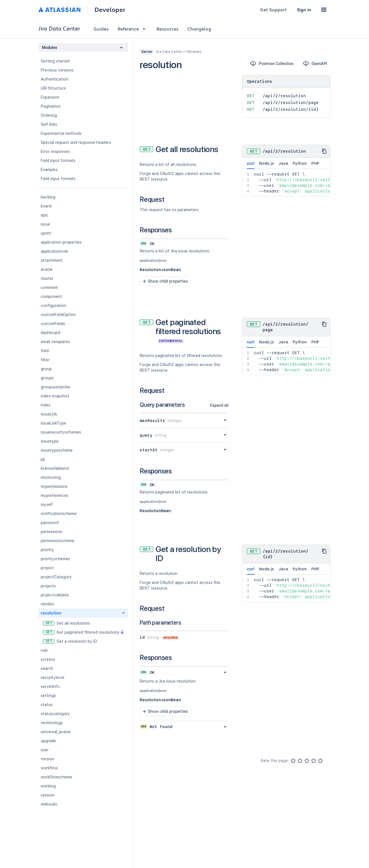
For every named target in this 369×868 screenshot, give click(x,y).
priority (47, 550)
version (48, 759)
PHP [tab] (315, 163)
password (50, 523)
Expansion (50, 97)
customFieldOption (58, 315)
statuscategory (55, 714)
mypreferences (55, 495)
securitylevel (52, 677)
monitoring (51, 477)
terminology (52, 723)
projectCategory (56, 577)
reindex (47, 604)
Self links (49, 124)
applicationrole (54, 251)
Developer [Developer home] (110, 10)
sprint (46, 233)
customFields (53, 324)
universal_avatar (56, 732)
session (48, 795)
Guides (101, 29)
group (46, 369)
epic (45, 215)
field (45, 351)
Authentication (55, 79)
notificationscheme (59, 514)
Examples (49, 170)
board (46, 206)
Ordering (49, 115)
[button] (324, 10)
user (45, 750)
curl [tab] (251, 165)
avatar (47, 269)
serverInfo (50, 687)
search (47, 668)
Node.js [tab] (266, 163)
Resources (167, 29)
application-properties (61, 242)
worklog (48, 786)
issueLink (49, 414)
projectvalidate (55, 595)
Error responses (55, 151)
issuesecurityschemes (61, 432)
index (46, 405)
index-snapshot (55, 396)
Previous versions (57, 70)
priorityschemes (55, 559)
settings (48, 696)
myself (47, 505)
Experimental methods (61, 133)
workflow (49, 768)
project (47, 568)
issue (45, 224)
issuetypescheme (57, 450)
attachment (52, 260)
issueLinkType (53, 423)
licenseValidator (55, 468)
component (51, 296)
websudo (49, 804)
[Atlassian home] (60, 10)
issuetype (50, 441)
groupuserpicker (56, 387)
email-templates (55, 342)
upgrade (48, 741)
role (44, 650)
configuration (53, 306)
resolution (51, 613)
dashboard (50, 333)
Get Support (273, 9)
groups (47, 378)
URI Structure (53, 88)
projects (48, 586)
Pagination (51, 106)
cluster (47, 278)
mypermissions (54, 486)
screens (48, 659)
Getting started (55, 61)
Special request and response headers (76, 142)
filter (45, 360)
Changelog (199, 29)
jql (43, 459)
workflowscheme (56, 777)
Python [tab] (300, 163)
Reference (132, 29)
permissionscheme (58, 541)
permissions (51, 532)
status (47, 705)
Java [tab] (283, 163)
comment (49, 287)
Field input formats (58, 161)
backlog (48, 197)
